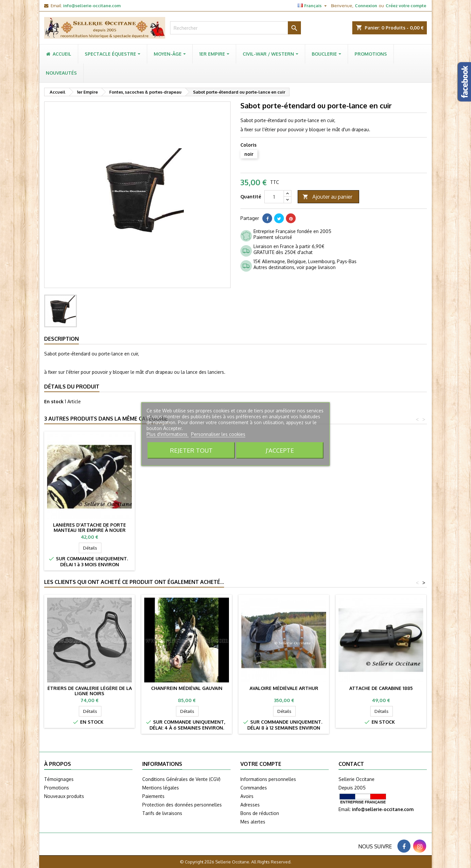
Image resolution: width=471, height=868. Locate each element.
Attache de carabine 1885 (381, 688)
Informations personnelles (268, 779)
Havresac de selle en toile (187, 525)
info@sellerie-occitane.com (92, 6)
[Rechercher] (235, 28)
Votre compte (261, 764)
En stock (54, 401)
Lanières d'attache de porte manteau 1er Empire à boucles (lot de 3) (90, 530)
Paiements (153, 796)
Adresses (250, 805)
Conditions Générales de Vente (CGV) (181, 779)
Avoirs (247, 796)
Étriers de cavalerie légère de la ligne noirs (90, 691)
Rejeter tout (191, 450)
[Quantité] (274, 197)
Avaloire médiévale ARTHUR (284, 688)
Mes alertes (253, 822)
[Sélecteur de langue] (313, 6)
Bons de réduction (260, 813)
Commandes (254, 788)
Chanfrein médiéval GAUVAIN (187, 688)
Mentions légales (161, 788)
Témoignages (59, 779)
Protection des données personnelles (182, 805)
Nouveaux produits (64, 796)
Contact (351, 764)
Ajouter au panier (327, 197)
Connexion (366, 6)
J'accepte (280, 450)
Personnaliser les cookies (218, 434)
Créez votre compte (406, 6)
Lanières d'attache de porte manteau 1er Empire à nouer (284, 527)
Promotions (57, 788)
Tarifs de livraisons (162, 813)
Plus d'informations (168, 434)
